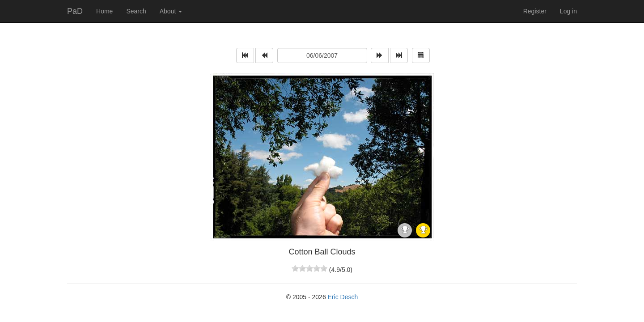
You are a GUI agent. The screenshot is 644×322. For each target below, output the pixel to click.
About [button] (171, 11)
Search (136, 11)
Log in (568, 11)
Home (104, 11)
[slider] (309, 268)
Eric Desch (343, 297)
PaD (75, 11)
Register (535, 11)
